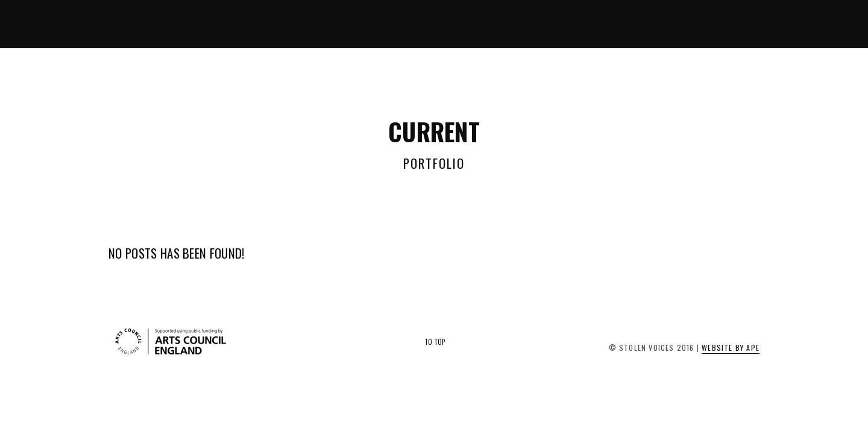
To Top (435, 342)
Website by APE (731, 348)
